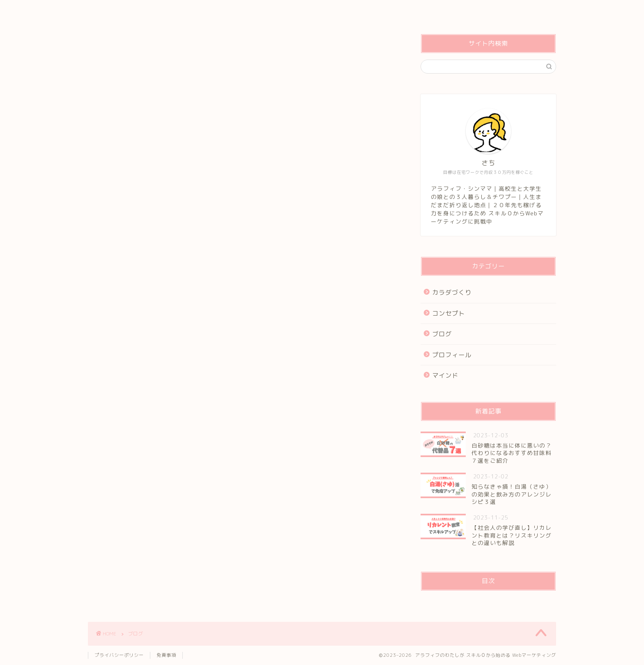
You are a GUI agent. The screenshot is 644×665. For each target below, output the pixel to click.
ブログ (442, 334)
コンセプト (233, 11)
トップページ (114, 11)
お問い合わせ (283, 11)
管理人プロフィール (175, 11)
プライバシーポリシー (119, 655)
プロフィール (452, 355)
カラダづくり (452, 292)
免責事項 (166, 655)
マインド (445, 375)
